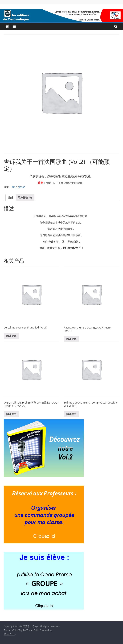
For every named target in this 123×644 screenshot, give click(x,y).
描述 (11, 198)
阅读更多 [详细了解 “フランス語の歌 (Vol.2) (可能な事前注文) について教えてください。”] (11, 414)
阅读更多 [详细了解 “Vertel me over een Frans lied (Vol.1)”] (11, 336)
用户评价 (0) (25, 198)
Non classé (19, 187)
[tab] (11, 198)
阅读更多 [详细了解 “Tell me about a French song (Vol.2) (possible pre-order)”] (71, 414)
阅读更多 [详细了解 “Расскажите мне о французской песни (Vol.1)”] (71, 339)
